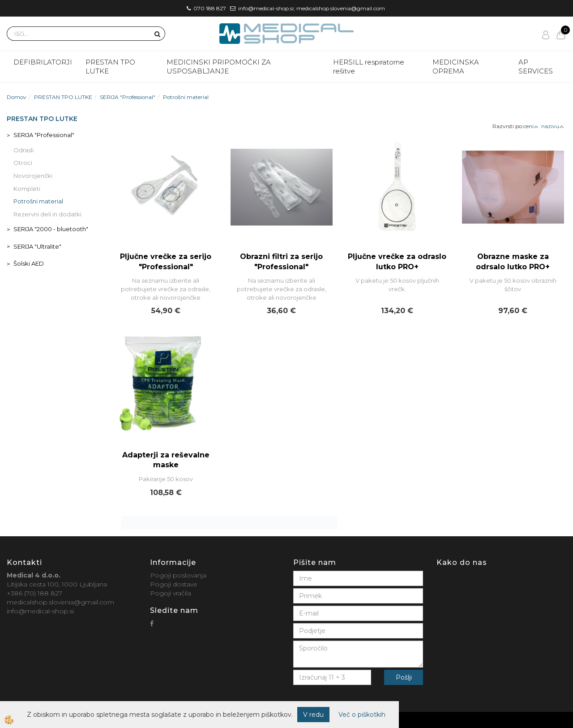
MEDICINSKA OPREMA (456, 67)
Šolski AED (29, 263)
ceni (531, 126)
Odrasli (24, 150)
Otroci (23, 163)
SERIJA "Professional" (128, 97)
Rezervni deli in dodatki (47, 214)
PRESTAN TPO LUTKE (110, 67)
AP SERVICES (536, 67)
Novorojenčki (33, 176)
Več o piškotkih (362, 715)
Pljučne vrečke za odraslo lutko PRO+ (397, 262)
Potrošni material (186, 97)
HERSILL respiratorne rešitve (369, 67)
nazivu (553, 126)
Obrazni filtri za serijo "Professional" (281, 262)
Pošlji (404, 677)
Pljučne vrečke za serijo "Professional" (166, 262)
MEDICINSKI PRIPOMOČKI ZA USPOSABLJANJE (219, 67)
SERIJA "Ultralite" (37, 246)
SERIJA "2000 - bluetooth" (51, 229)
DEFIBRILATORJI (43, 62)
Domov (17, 97)
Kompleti (27, 189)
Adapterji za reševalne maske (166, 460)
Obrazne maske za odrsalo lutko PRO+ (513, 262)
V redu (313, 715)
